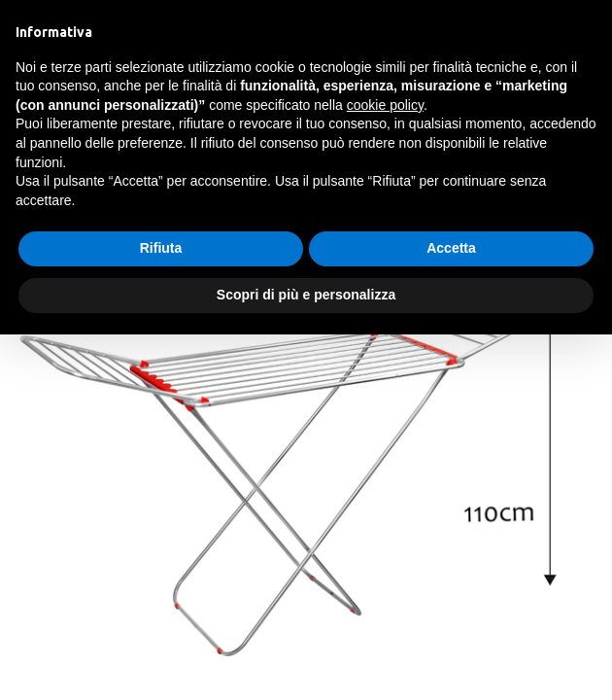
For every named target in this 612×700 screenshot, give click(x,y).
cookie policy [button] (385, 105)
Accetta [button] (451, 248)
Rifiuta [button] (161, 248)
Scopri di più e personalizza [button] (306, 295)
